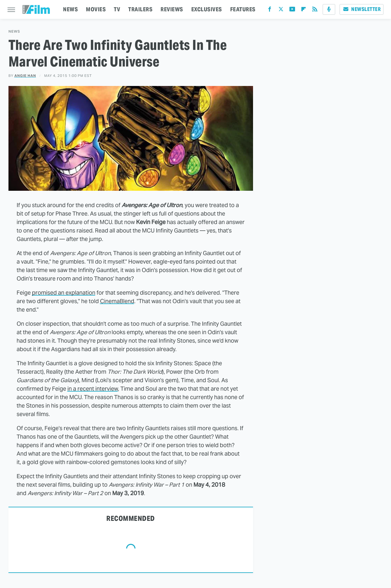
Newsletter (362, 9)
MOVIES (96, 9)
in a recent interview (93, 389)
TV (117, 9)
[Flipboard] (304, 11)
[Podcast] (329, 9)
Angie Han (25, 76)
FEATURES (243, 9)
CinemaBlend (117, 301)
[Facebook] (270, 11)
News (14, 32)
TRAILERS (140, 9)
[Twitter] (281, 11)
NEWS (70, 9)
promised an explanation (64, 293)
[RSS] (315, 11)
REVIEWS (172, 9)
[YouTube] (292, 11)
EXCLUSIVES (207, 9)
